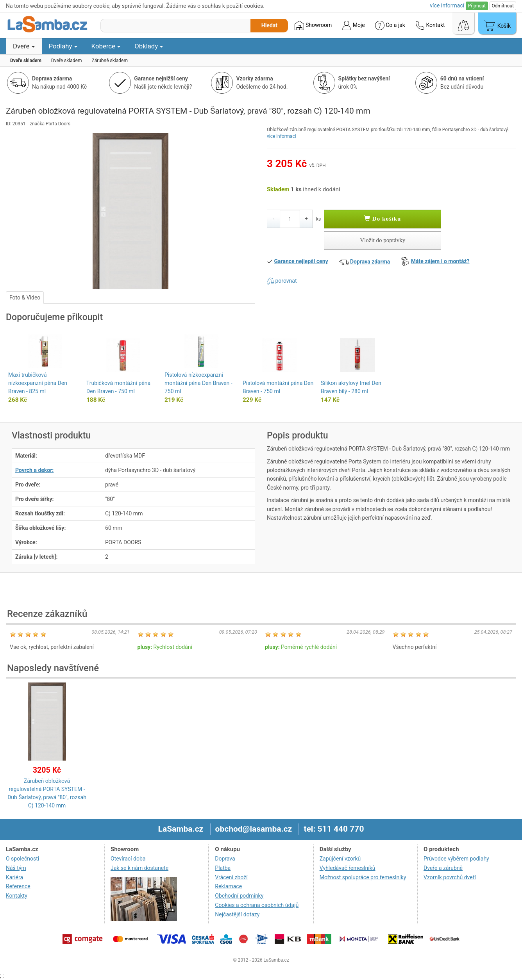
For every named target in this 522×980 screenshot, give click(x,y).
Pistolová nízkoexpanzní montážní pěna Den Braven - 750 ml (198, 383)
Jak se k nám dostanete (139, 868)
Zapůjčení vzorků (340, 859)
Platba (223, 868)
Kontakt (430, 25)
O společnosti (22, 859)
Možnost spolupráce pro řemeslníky (363, 877)
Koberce (106, 46)
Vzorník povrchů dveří (450, 877)
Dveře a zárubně (443, 868)
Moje (353, 25)
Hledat (269, 25)
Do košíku (383, 219)
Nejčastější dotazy (237, 914)
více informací (282, 136)
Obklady (149, 46)
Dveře (24, 46)
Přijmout (477, 6)
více (447, 5)
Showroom (313, 25)
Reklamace (228, 886)
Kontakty (17, 896)
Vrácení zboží (231, 877)
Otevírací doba (128, 859)
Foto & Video (25, 298)
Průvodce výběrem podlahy (456, 859)
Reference (18, 886)
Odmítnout (503, 6)
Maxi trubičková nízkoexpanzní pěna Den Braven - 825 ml (38, 383)
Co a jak (390, 25)
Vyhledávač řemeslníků (348, 868)
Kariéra (14, 877)
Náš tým (16, 868)
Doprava (225, 859)
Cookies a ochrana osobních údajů (257, 905)
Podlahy (63, 46)
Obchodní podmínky (239, 896)
